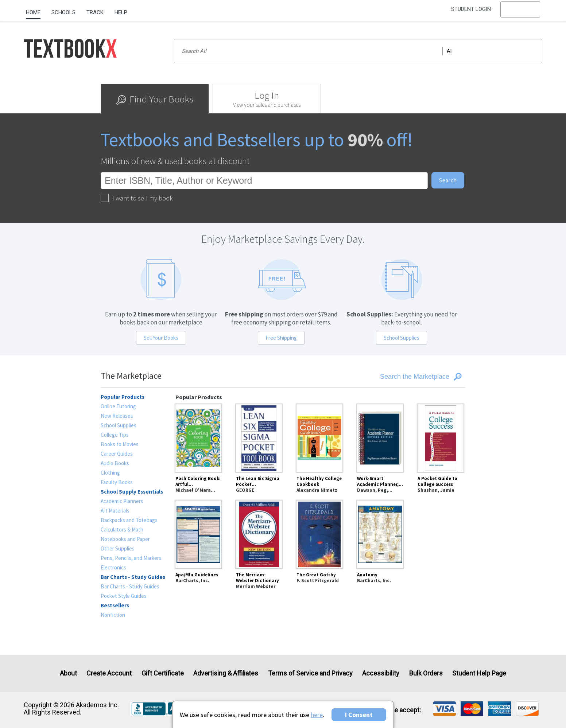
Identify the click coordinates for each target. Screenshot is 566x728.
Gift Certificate (163, 673)
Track (95, 12)
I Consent (359, 715)
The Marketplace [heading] (131, 376)
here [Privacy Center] (317, 715)
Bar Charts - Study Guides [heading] (133, 577)
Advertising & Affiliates (226, 673)
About (68, 673)
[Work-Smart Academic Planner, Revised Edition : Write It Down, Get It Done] (380, 437)
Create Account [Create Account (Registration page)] (109, 673)
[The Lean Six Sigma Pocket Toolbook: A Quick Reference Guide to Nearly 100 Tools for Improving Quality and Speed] (259, 437)
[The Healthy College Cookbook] (319, 437)
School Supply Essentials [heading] (132, 492)
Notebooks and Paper (125, 539)
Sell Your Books (161, 338)
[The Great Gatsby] (319, 533)
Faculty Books (117, 482)
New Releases (117, 416)
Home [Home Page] (33, 12)
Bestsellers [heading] (115, 605)
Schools (63, 12)
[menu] (520, 13)
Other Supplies (118, 548)
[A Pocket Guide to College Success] (441, 437)
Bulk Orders (426, 673)
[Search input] (358, 51)
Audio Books (115, 463)
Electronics (113, 567)
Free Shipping (281, 338)
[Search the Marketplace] (404, 377)
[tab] (155, 99)
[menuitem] (36, 10)
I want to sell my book (137, 198)
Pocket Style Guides (124, 596)
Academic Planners (122, 501)
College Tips (115, 435)
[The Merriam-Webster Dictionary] (259, 533)
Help (121, 12)
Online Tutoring (118, 406)
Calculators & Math (122, 530)
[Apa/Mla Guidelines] (198, 533)
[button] (520, 13)
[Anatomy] (380, 533)
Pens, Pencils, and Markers (131, 558)
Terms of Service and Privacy (310, 673)
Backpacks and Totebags (129, 520)
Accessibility (381, 673)
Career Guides (117, 454)
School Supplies (402, 338)
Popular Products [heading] (123, 397)
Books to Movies (120, 444)
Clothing (110, 473)
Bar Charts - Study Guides (130, 586)
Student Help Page (479, 673)
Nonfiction (113, 615)
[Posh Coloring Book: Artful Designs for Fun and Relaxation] (198, 437)
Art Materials (115, 511)
